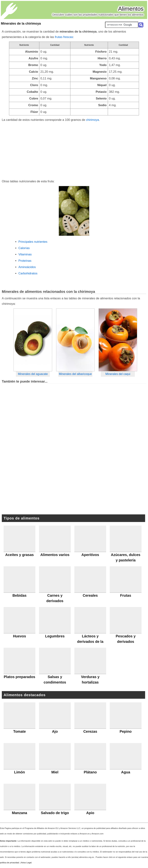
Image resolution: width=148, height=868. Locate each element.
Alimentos (131, 9)
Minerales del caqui (118, 374)
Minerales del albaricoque (75, 374)
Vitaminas (25, 254)
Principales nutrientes (33, 242)
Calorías (24, 248)
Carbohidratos (28, 273)
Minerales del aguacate (33, 374)
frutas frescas (64, 37)
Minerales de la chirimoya (21, 24)
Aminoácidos (27, 267)
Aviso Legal (26, 863)
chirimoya (92, 120)
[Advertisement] (74, 150)
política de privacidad (9, 863)
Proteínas (25, 261)
